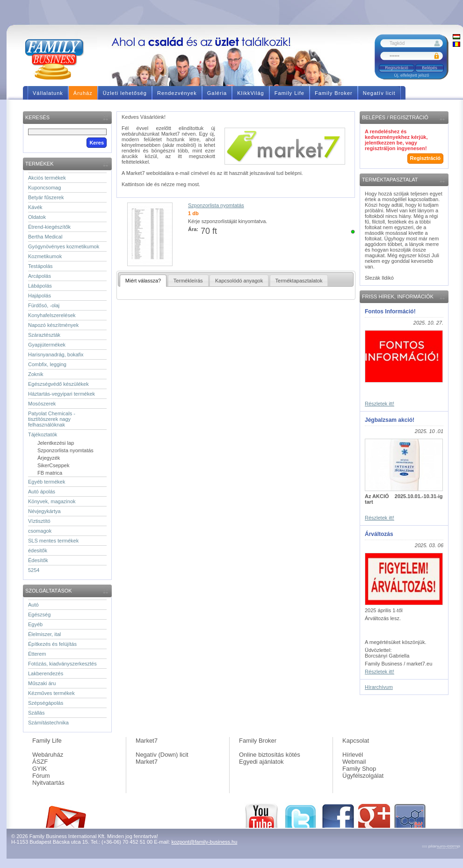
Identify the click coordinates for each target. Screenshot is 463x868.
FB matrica (50, 473)
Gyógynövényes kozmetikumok (64, 246)
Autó (33, 605)
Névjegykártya (44, 511)
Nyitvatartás (48, 783)
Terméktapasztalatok (299, 281)
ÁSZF (40, 762)
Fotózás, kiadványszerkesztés (62, 664)
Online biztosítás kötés (270, 755)
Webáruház (48, 755)
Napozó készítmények (53, 325)
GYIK (40, 769)
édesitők (38, 550)
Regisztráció (397, 68)
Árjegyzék (49, 458)
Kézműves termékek (51, 693)
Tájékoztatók (43, 434)
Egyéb (35, 624)
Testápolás (40, 266)
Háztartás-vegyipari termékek (61, 394)
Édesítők (38, 560)
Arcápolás (40, 276)
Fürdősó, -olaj (44, 305)
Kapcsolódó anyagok (239, 281)
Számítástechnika (48, 723)
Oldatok (37, 217)
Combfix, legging (47, 364)
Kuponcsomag (44, 188)
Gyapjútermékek (47, 345)
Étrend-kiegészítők (49, 227)
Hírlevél (353, 755)
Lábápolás (40, 286)
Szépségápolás (46, 703)
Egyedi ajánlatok (261, 762)
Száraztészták (44, 335)
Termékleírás (188, 281)
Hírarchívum (379, 687)
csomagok (40, 531)
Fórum (41, 776)
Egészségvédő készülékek (58, 384)
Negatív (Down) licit (162, 755)
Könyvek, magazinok (52, 501)
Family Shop (359, 769)
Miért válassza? (143, 281)
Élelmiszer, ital (44, 634)
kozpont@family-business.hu (205, 842)
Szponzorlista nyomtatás (65, 450)
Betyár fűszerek (46, 197)
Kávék (35, 207)
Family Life (47, 741)
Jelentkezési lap (56, 443)
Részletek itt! (380, 404)
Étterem (37, 654)
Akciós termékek (47, 178)
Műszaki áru (42, 683)
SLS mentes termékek (53, 541)
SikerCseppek (53, 465)
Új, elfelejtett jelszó (411, 75)
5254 (34, 570)
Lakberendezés (46, 673)
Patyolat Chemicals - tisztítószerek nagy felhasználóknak (52, 419)
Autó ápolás (42, 492)
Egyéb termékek (47, 482)
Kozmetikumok (45, 256)
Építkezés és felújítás (52, 644)
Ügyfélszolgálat (363, 776)
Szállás (36, 713)
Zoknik (36, 374)
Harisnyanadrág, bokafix (56, 354)
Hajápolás (40, 296)
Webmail (354, 762)
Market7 (147, 741)
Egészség (39, 615)
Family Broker (258, 741)
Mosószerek (42, 404)
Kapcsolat (356, 741)
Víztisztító (39, 521)
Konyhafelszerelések (52, 315)
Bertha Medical (45, 237)
